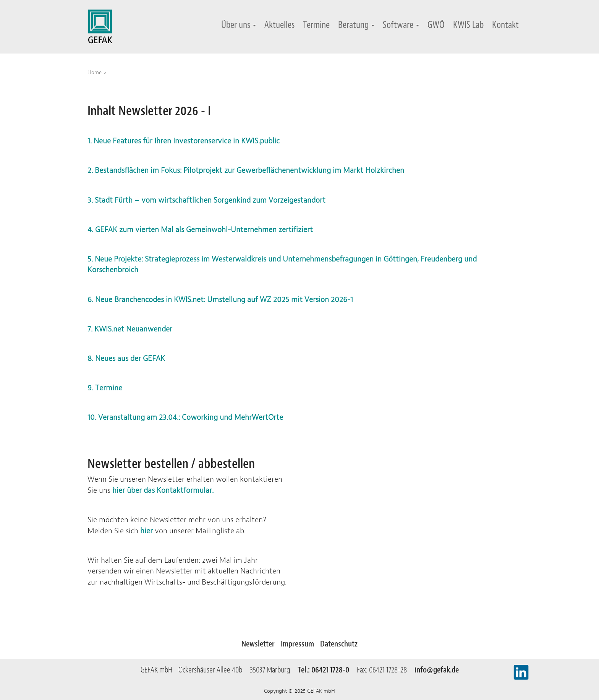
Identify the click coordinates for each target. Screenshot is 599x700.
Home (95, 72)
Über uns (239, 25)
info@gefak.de (437, 670)
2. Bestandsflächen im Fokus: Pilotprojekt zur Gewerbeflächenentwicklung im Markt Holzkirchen (246, 170)
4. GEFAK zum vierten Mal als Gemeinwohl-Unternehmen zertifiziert (200, 230)
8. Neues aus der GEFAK (126, 358)
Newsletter (258, 644)
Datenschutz (339, 644)
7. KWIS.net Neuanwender (130, 329)
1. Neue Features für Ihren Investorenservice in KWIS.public (184, 141)
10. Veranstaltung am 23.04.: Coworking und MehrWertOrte (186, 417)
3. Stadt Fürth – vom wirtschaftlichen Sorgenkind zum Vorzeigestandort (206, 200)
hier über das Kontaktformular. (163, 490)
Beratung (356, 25)
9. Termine (105, 388)
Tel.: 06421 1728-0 (326, 670)
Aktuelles (279, 25)
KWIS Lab (468, 25)
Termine (316, 25)
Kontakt (505, 25)
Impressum (297, 644)
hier (147, 531)
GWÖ (436, 25)
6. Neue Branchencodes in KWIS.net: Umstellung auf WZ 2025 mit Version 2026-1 (220, 300)
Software (401, 25)
